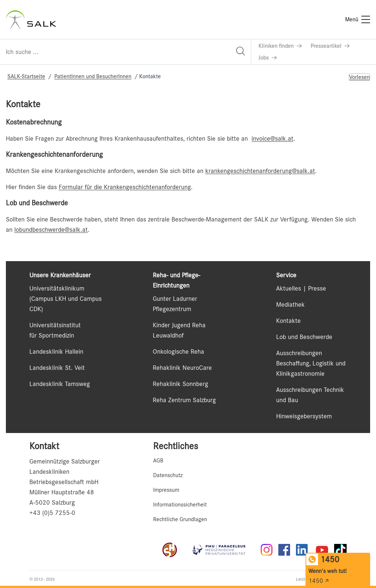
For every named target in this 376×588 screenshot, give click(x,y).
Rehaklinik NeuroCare (182, 368)
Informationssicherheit (180, 505)
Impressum (166, 490)
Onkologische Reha (178, 351)
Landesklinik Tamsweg (60, 384)
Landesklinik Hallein (56, 351)
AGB (158, 461)
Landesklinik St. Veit (57, 368)
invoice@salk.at (272, 138)
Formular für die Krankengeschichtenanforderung (125, 187)
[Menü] (358, 19)
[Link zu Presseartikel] (330, 46)
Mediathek (290, 304)
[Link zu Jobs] (268, 58)
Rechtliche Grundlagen (180, 519)
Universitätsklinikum (57, 288)
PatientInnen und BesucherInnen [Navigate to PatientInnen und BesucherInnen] (93, 76)
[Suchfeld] (125, 52)
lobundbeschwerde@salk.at (51, 230)
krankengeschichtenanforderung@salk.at (260, 171)
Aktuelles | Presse (301, 288)
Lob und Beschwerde (304, 337)
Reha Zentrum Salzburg (184, 400)
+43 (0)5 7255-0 (52, 513)
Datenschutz (168, 475)
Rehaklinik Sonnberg (180, 384)
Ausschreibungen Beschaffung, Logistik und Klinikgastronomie (311, 363)
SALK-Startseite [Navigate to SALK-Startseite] (26, 76)
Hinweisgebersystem (304, 416)
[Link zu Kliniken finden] (280, 46)
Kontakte (288, 321)
